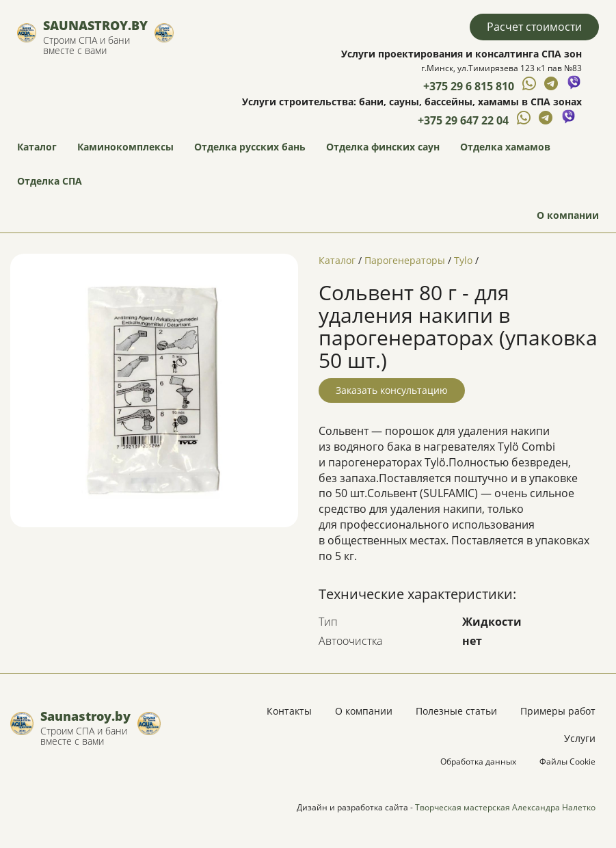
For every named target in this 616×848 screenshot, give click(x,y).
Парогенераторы (405, 260)
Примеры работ (558, 711)
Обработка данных (478, 761)
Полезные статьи (456, 711)
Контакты (289, 711)
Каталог (37, 147)
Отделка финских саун (383, 147)
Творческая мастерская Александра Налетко (505, 807)
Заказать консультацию (392, 390)
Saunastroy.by (95, 25)
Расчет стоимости (534, 27)
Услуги (580, 738)
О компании (568, 215)
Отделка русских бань (250, 147)
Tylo (463, 260)
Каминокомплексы (125, 147)
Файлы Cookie (567, 761)
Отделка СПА (50, 181)
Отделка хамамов (505, 147)
